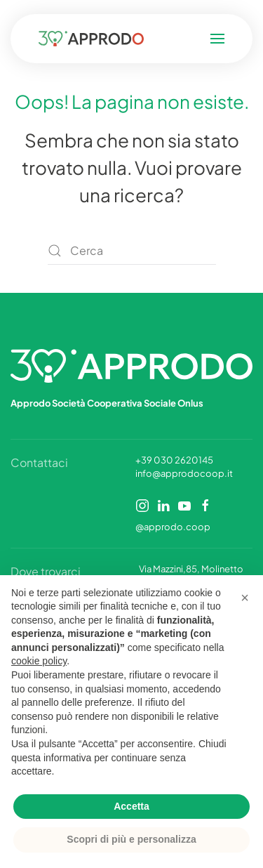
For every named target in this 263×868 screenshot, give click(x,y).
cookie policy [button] (39, 661)
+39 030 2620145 (174, 460)
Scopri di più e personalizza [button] (131, 839)
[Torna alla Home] (94, 39)
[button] (215, 39)
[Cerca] (132, 251)
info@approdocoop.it (184, 473)
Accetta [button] (131, 806)
